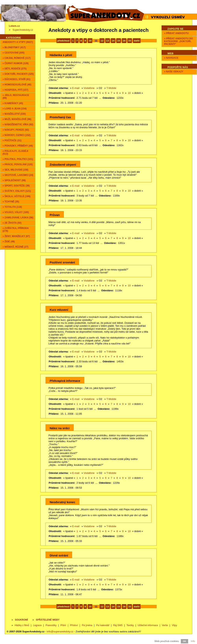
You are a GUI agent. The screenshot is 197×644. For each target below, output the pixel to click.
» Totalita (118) (12, 207)
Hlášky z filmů (22, 625)
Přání (63, 625)
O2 (100, 88)
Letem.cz (14, 26)
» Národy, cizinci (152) (17, 135)
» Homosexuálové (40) (17, 85)
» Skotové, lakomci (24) (18, 175)
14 (113, 41)
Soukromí (21, 620)
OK (184, 641)
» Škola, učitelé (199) (16, 196)
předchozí (63, 41)
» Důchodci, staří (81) (16, 79)
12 (102, 41)
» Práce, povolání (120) (18, 164)
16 (124, 41)
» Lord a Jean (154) (15, 109)
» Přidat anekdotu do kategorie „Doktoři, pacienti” (178, 41)
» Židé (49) (9, 242)
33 (130, 41)
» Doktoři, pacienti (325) (18, 74)
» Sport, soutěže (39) (16, 186)
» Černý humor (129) (16, 63)
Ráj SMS (118, 625)
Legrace (37, 625)
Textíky (130, 625)
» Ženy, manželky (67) (16, 236)
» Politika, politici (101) (18, 159)
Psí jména (87, 625)
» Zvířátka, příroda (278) (16, 230)
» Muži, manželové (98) (17, 119)
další (137, 41)
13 (108, 41)
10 (90, 41)
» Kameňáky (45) (13, 103)
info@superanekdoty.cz (60, 632)
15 (119, 41)
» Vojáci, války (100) (16, 212)
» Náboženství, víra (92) (18, 125)
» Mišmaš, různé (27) (15, 247)
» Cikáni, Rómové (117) (17, 58)
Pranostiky (51, 625)
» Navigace (171, 58)
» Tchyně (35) (11, 202)
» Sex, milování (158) (15, 170)
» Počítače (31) (12, 140)
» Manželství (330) (14, 114)
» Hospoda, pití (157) (15, 90)
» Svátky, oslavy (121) (17, 191)
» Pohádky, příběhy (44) (18, 146)
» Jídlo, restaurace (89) (16, 97)
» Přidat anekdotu (176, 33)
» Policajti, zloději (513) (15, 152)
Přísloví (74, 625)
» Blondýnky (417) (14, 47)
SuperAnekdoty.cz (23, 30)
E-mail (76, 88)
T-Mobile (111, 88)
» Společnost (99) (14, 180)
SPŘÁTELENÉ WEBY (48, 620)
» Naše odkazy (174, 72)
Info (193, 641)
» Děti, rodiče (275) (15, 69)
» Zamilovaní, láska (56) (18, 218)
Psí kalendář (103, 625)
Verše (165, 625)
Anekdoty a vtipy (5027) (18, 42)
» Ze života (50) (12, 223)
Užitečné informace (148, 625)
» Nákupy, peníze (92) (16, 130)
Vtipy (174, 625)
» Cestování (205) (13, 53)
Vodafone (89, 88)
